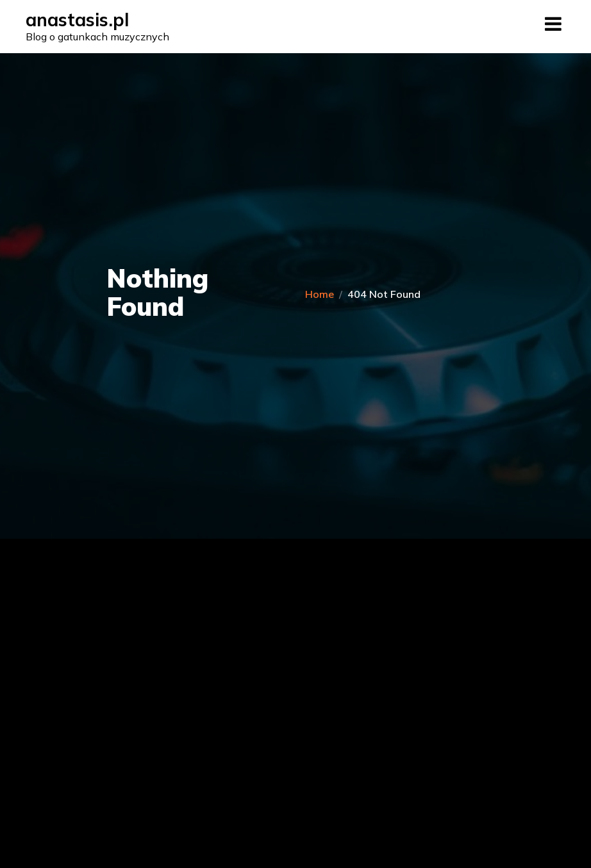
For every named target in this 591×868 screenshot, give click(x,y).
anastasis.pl (77, 20)
